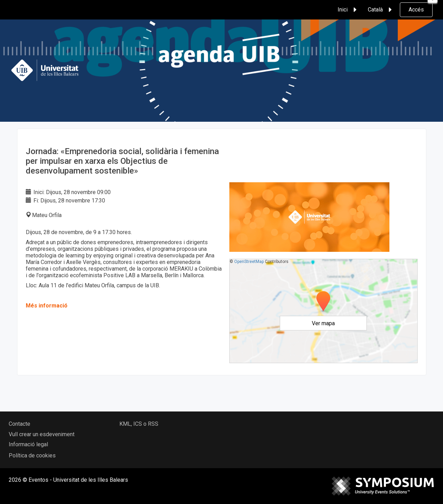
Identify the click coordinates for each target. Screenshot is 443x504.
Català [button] (381, 10)
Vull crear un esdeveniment (42, 434)
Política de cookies (32, 455)
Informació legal (28, 444)
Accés (416, 10)
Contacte (19, 424)
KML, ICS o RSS (139, 424)
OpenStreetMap (249, 262)
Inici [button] (348, 10)
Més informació (47, 306)
